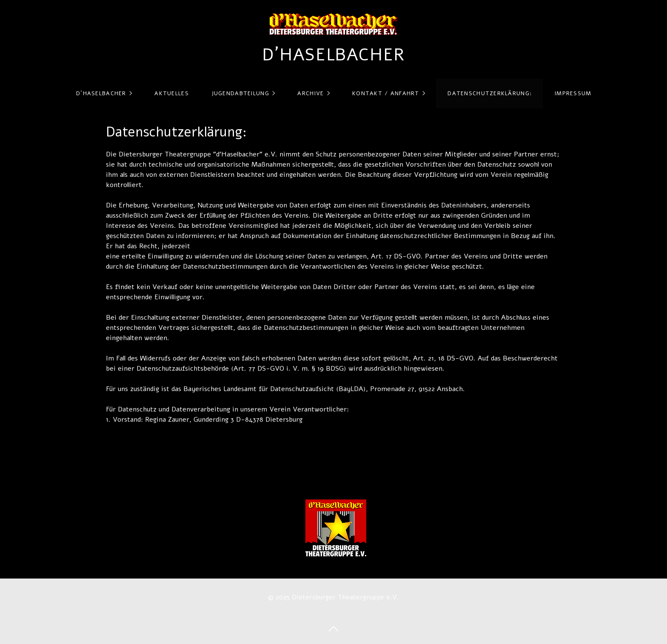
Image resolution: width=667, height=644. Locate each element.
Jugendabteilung (241, 94)
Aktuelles (172, 94)
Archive (311, 94)
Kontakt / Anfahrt (386, 94)
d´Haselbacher (333, 55)
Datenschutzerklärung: (490, 94)
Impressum (573, 94)
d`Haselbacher (101, 94)
